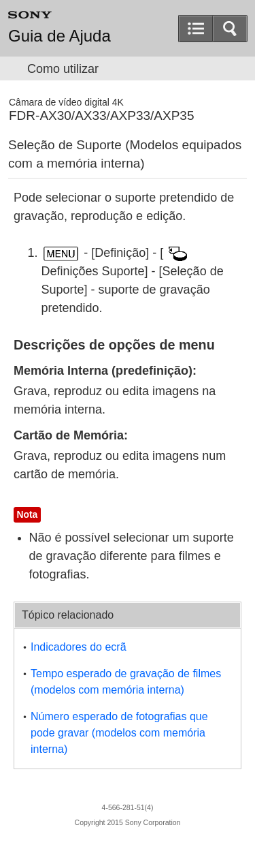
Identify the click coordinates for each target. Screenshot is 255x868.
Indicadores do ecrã (79, 647)
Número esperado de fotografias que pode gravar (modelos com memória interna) (119, 733)
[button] (230, 29)
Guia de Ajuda (60, 36)
